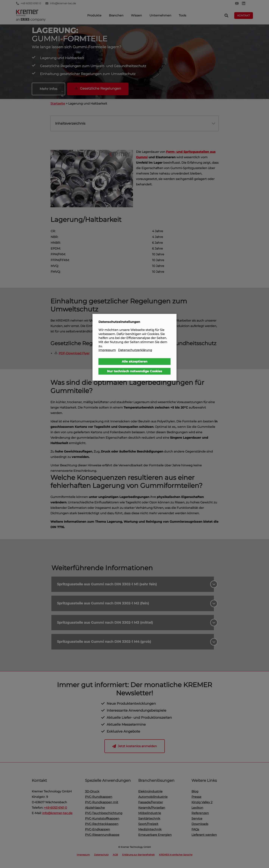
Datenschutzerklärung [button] (135, 350)
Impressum (107, 350)
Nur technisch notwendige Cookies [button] (135, 371)
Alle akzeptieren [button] (135, 361)
